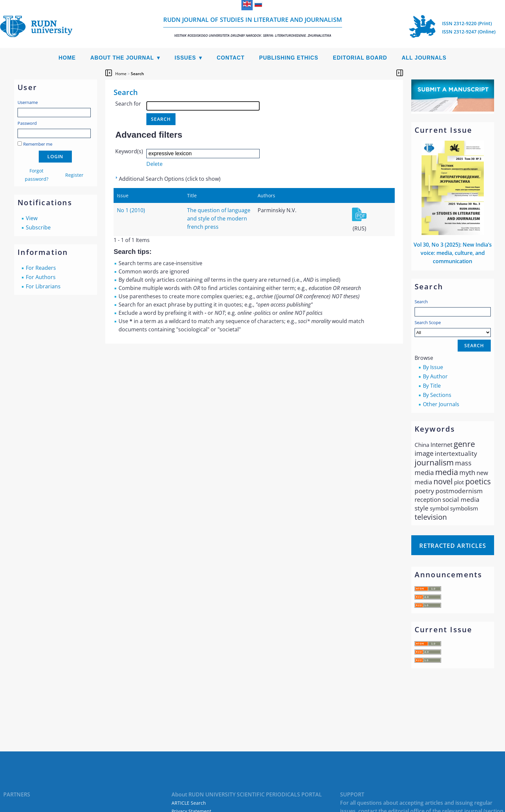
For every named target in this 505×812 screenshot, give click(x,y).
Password (27, 123)
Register (74, 175)
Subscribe (38, 227)
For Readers (41, 268)
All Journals (424, 58)
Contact (230, 58)
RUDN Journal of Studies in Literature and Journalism (253, 27)
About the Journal (122, 58)
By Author (435, 376)
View (32, 218)
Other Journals (441, 404)
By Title (432, 386)
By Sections (437, 395)
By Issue (433, 367)
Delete (154, 164)
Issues (185, 58)
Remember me (38, 144)
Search (421, 302)
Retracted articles (453, 546)
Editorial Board (360, 58)
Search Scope (453, 328)
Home (67, 58)
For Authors (41, 277)
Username (28, 102)
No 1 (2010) (131, 210)
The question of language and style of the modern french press (219, 218)
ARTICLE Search (189, 803)
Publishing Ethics (289, 58)
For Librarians (43, 286)
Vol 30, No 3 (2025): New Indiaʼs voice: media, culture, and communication (453, 253)
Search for (128, 104)
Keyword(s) (129, 151)
